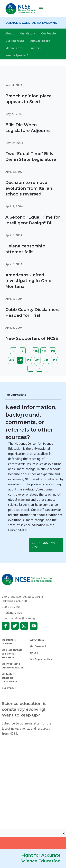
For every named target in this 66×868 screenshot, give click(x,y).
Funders (35, 48)
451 (29, 360)
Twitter (15, 626)
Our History (27, 33)
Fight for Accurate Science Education (41, 858)
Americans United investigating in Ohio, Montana (29, 281)
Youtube (34, 626)
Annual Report (40, 41)
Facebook (6, 626)
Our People (49, 33)
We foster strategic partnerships (10, 678)
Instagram (24, 626)
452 (38, 360)
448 (53, 351)
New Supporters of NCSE (32, 338)
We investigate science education (13, 666)
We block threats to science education (12, 654)
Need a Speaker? (17, 55)
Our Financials (15, 41)
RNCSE (34, 653)
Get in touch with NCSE (45, 545)
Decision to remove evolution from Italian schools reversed (29, 188)
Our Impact (9, 688)
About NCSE (37, 640)
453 (47, 360)
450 (21, 361)
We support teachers (9, 642)
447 (44, 351)
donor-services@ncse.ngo (19, 618)
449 (12, 360)
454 (55, 360)
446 (36, 351)
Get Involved (38, 646)
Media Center (14, 48)
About (10, 33)
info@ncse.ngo (12, 613)
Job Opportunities (41, 659)
